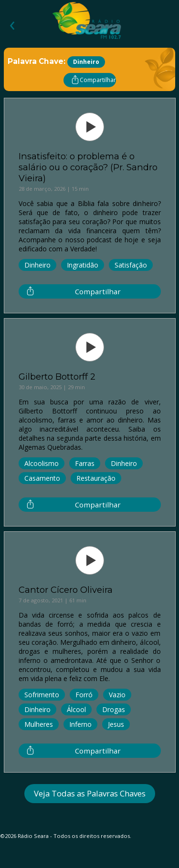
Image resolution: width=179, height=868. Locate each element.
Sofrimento (42, 695)
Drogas (114, 709)
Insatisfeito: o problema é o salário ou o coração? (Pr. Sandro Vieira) (88, 167)
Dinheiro (37, 265)
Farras (85, 463)
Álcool (76, 709)
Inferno (80, 724)
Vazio (117, 695)
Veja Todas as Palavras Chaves (90, 793)
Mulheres (39, 724)
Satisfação (131, 265)
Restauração (96, 478)
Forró (84, 695)
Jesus (116, 724)
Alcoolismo (42, 463)
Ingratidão (83, 265)
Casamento (42, 478)
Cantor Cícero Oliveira (66, 590)
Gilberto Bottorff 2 (57, 377)
